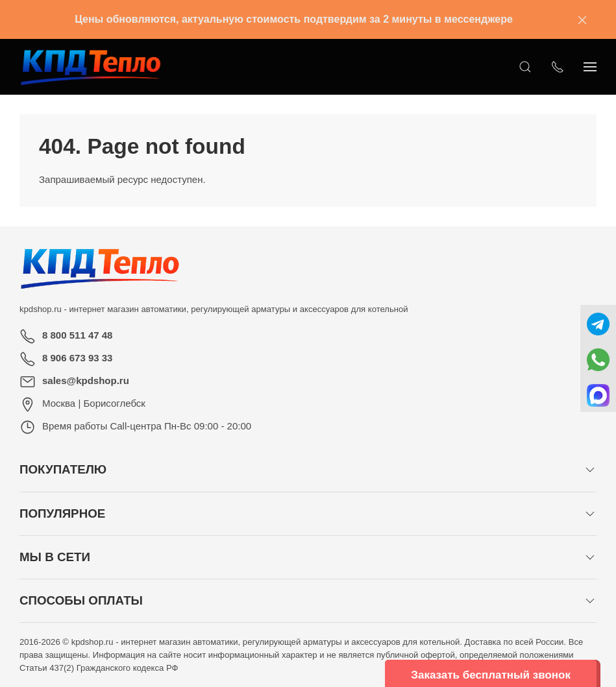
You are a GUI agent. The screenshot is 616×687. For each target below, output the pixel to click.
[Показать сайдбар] (590, 67)
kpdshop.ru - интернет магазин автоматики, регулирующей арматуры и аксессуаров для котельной (214, 309)
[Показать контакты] (558, 67)
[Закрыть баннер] (582, 19)
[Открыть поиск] (525, 67)
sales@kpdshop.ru (86, 380)
